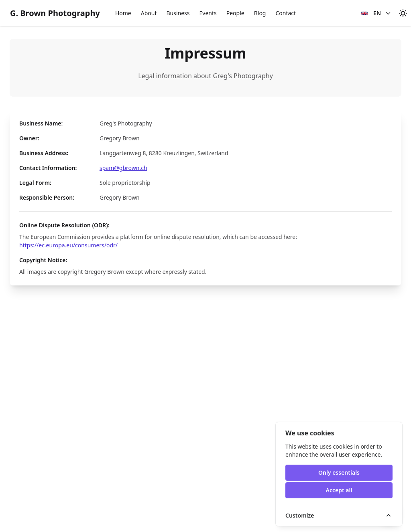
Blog (260, 13)
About (149, 13)
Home (123, 13)
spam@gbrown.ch (123, 168)
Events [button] (208, 13)
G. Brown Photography (55, 13)
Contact (286, 13)
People (235, 13)
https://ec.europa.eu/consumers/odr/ (68, 245)
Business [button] (178, 13)
